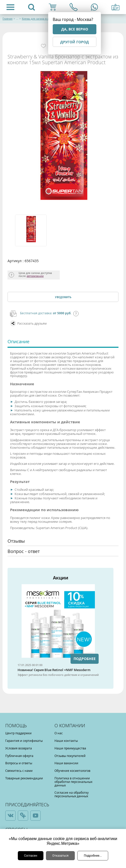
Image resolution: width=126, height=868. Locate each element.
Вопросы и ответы (19, 763)
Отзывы (16, 541)
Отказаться (60, 856)
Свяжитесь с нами (19, 771)
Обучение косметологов (72, 771)
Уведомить (63, 297)
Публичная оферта (19, 756)
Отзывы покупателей (70, 756)
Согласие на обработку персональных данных (72, 794)
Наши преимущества (70, 748)
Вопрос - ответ (24, 551)
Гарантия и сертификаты (24, 741)
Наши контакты (66, 741)
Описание (18, 341)
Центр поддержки (18, 733)
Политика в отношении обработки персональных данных (73, 782)
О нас (59, 733)
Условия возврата (19, 748)
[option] (30, 230)
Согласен (31, 856)
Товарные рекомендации (24, 778)
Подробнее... (93, 856)
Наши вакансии (66, 763)
